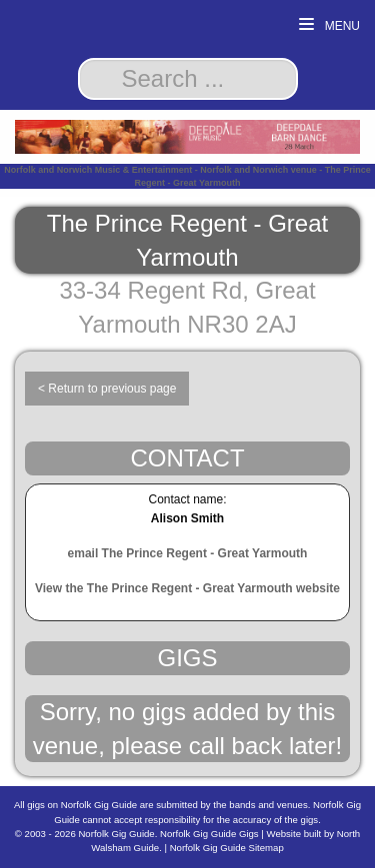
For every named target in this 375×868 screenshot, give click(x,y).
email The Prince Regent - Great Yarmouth (188, 553)
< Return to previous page (107, 389)
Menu (329, 25)
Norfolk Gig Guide (116, 834)
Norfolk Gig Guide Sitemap (227, 848)
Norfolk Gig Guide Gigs (209, 834)
